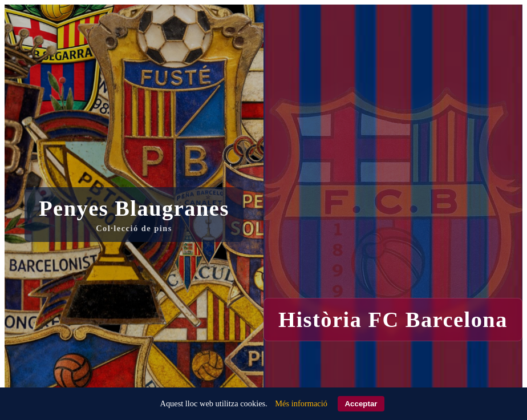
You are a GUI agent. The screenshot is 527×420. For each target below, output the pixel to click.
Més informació (301, 403)
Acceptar (361, 404)
